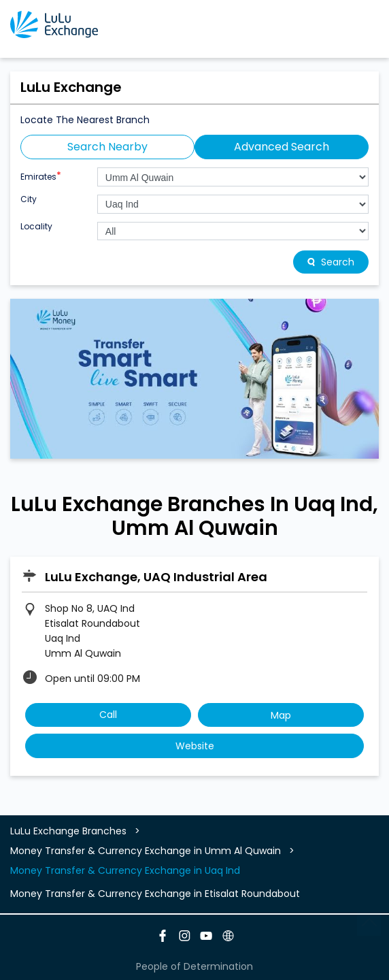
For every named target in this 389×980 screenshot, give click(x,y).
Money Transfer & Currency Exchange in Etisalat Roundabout (155, 894)
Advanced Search (282, 147)
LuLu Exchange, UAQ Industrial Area (156, 577)
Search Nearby (107, 147)
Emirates (41, 175)
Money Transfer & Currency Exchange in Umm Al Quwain (146, 851)
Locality (36, 227)
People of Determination (194, 966)
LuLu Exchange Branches (70, 831)
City (29, 199)
